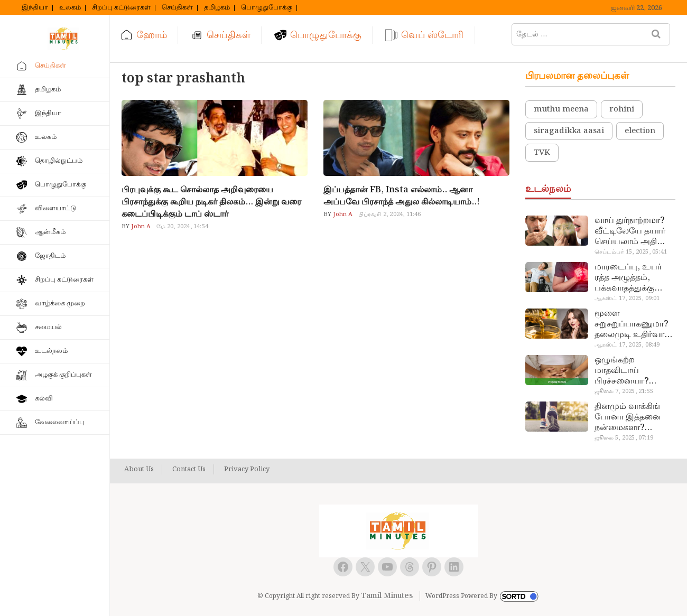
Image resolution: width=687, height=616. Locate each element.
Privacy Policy (247, 470)
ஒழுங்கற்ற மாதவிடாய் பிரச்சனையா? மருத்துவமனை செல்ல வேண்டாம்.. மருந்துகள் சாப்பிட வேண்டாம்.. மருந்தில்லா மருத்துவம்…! (632, 371)
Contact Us (189, 470)
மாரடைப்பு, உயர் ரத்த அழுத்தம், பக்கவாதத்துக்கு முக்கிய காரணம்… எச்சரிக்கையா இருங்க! (630, 278)
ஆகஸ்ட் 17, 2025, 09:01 (627, 298)
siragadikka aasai (569, 131)
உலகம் (70, 8)
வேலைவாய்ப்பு (60, 422)
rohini (622, 109)
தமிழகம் (217, 8)
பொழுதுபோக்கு (267, 8)
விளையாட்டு (56, 208)
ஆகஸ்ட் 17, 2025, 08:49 (627, 345)
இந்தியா (35, 8)
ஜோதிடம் (50, 256)
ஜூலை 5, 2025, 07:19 (624, 438)
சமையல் (48, 327)
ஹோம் (152, 35)
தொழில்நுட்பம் (59, 161)
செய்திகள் (177, 8)
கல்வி (44, 399)
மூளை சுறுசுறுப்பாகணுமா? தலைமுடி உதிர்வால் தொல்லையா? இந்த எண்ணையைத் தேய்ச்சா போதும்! (633, 324)
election (640, 131)
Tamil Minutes (387, 596)
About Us (139, 470)
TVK (542, 153)
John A (140, 227)
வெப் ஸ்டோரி (432, 35)
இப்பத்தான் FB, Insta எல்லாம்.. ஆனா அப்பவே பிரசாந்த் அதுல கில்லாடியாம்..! (402, 196)
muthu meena (561, 109)
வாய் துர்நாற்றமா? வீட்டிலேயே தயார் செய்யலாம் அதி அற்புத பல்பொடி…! (633, 231)
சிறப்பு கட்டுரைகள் (121, 8)
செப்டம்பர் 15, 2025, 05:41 (631, 252)
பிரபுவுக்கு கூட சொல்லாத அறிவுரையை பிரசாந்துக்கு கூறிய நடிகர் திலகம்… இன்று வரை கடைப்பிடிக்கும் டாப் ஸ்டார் (211, 202)
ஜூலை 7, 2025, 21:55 (624, 391)
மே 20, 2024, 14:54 (182, 227)
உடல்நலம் (51, 351)
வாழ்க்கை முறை (60, 304)
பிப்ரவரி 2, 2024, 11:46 (390, 214)
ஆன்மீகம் (50, 232)
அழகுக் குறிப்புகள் (63, 375)
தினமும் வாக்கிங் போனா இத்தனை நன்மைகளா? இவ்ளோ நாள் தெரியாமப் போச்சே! (634, 417)
